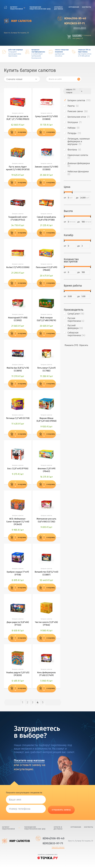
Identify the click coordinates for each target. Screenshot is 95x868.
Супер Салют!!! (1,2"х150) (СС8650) (46, 118)
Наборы (73, 128)
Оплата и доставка (59, 8)
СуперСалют (76, 314)
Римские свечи (78, 111)
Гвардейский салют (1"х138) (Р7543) (18, 218)
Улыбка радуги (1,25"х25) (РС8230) (18, 674)
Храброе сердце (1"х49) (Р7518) (18, 573)
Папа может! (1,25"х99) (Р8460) (46, 269)
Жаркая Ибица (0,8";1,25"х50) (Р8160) (46, 420)
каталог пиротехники (16, 8)
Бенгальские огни (79, 117)
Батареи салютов (79, 100)
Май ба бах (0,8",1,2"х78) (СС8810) (18, 369)
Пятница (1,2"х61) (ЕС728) (18, 418)
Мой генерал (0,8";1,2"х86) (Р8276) (46, 319)
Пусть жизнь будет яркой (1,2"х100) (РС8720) (18, 168)
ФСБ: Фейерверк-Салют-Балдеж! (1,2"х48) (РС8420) (18, 522)
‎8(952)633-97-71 (71, 23)
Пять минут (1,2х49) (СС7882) (46, 369)
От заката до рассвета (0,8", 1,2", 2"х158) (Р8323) (18, 118)
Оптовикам (74, 7)
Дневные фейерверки (79, 165)
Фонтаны (74, 150)
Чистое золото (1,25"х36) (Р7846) (46, 624)
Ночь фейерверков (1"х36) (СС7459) (46, 674)
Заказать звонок (80, 28)
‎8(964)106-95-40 (72, 18)
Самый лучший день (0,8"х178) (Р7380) (46, 218)
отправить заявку (61, 810)
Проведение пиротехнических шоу (40, 8)
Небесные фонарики (78, 173)
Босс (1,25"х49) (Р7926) (18, 469)
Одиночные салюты (78, 156)
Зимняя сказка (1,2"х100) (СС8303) (46, 168)
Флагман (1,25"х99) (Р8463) (46, 470)
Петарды (74, 133)
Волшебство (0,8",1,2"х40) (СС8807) (46, 573)
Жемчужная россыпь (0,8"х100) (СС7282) (46, 520)
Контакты (87, 7)
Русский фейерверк (75, 327)
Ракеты (73, 106)
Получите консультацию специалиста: (24, 793)
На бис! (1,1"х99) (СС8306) (18, 267)
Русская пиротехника (76, 320)
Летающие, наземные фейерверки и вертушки (79, 141)
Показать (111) (71, 345)
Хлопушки (75, 122)
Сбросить (84, 345)
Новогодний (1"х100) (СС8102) (18, 319)
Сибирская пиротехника (76, 334)
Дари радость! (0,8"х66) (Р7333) (18, 624)
